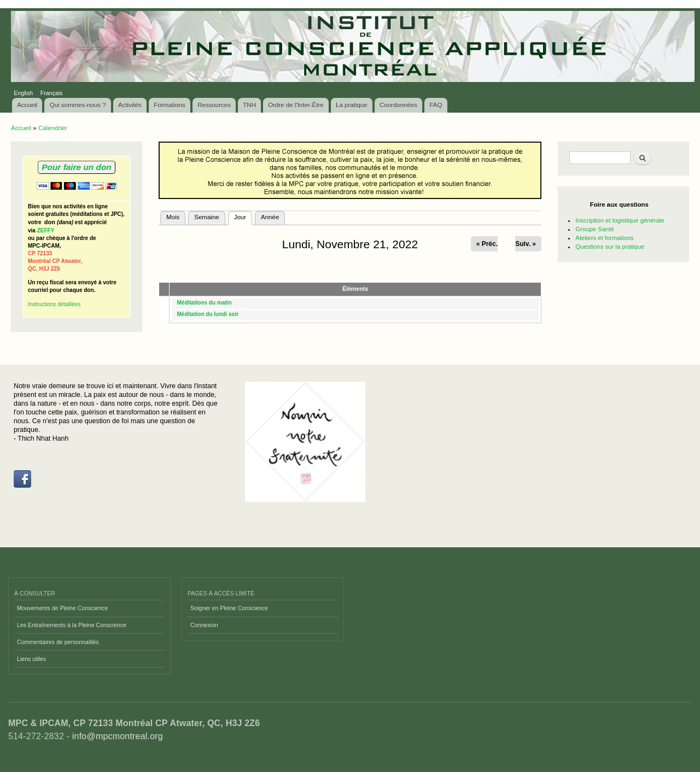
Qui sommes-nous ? (78, 105)
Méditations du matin (205, 303)
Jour (243, 216)
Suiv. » (526, 244)
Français (52, 93)
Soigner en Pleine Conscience (229, 608)
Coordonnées (398, 105)
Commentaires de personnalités (58, 642)
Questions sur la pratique (610, 247)
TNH (249, 105)
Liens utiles (31, 659)
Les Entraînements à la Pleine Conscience (72, 625)
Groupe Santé (595, 229)
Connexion (204, 625)
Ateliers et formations (604, 238)
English (23, 93)
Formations (170, 105)
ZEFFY (46, 230)
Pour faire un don (76, 167)
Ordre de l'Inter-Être (296, 105)
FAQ (436, 105)
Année (270, 217)
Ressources (214, 105)
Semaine (206, 217)
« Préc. (487, 244)
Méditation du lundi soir (208, 314)
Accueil (27, 105)
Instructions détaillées (54, 304)
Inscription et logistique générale (620, 220)
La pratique (352, 105)
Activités (130, 105)
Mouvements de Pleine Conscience (62, 608)
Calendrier (53, 128)
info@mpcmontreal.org (118, 736)
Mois (173, 217)
